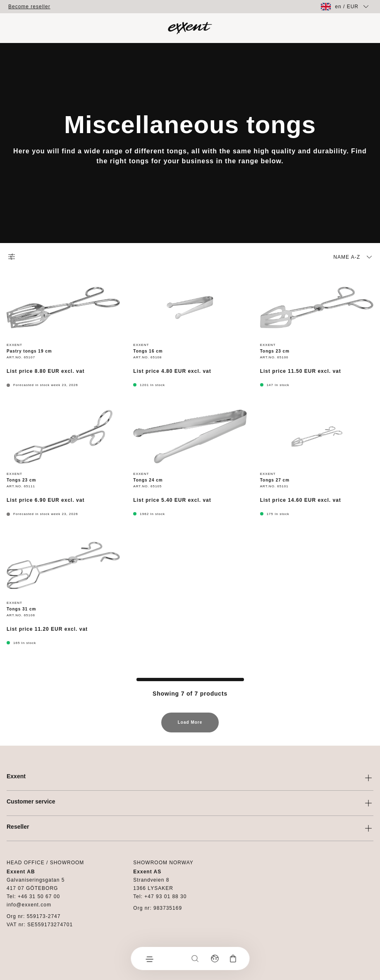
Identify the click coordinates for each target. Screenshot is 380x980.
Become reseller (29, 7)
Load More (190, 726)
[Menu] (149, 959)
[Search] (195, 959)
